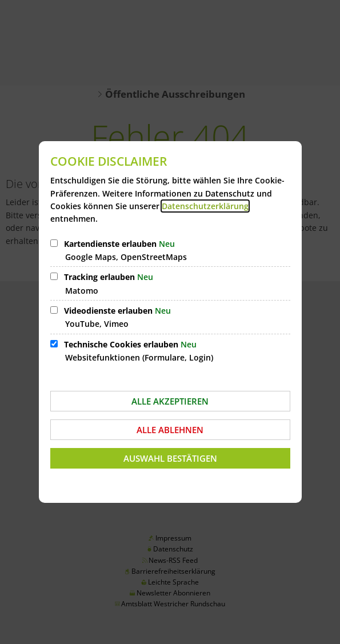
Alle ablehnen (170, 430)
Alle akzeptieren (170, 401)
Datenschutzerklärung (205, 206)
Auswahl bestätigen (170, 458)
